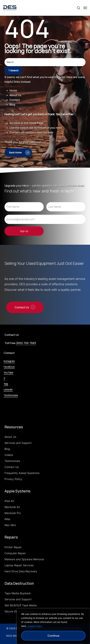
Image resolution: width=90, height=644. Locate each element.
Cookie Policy (35, 626)
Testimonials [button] (11, 395)
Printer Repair (13, 547)
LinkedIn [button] (8, 389)
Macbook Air (12, 507)
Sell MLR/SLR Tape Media (21, 605)
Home (13, 90)
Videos (9, 455)
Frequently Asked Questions (22, 473)
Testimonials (12, 461)
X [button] (4, 378)
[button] (85, 8)
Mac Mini (10, 525)
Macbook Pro (13, 513)
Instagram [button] (9, 361)
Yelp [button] (6, 384)
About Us (15, 95)
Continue (53, 636)
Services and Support (18, 443)
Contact (15, 100)
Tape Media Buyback (18, 593)
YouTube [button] (8, 372)
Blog (12, 105)
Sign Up (24, 231)
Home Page (36, 123)
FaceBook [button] (9, 367)
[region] (53, 626)
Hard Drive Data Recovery (21, 571)
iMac (7, 519)
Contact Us (12, 467)
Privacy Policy (13, 479)
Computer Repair (15, 553)
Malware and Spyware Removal (24, 559)
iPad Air (9, 501)
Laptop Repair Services (19, 565)
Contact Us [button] (22, 307)
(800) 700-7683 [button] (26, 343)
